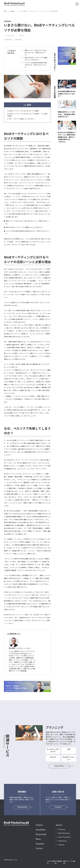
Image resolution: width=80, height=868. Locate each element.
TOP (5, 11)
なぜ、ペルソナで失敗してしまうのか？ (22, 119)
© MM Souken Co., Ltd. (11, 860)
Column (12, 11)
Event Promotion (64, 837)
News (38, 839)
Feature (39, 825)
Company (40, 844)
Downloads (41, 835)
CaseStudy (40, 830)
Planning (62, 830)
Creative (61, 845)
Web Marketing (64, 833)
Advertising (62, 841)
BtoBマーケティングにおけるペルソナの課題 (24, 111)
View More (59, 766)
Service (59, 825)
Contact (39, 849)
